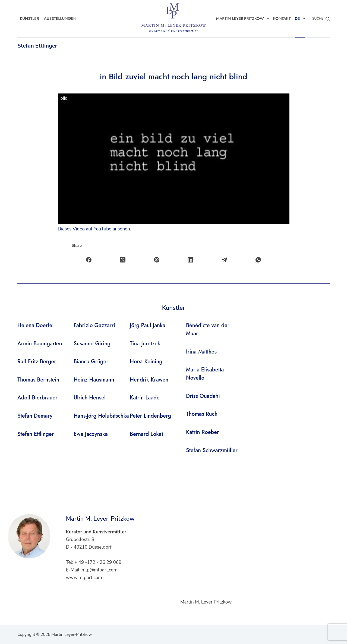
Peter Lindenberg (150, 416)
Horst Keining (146, 362)
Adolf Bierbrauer (37, 398)
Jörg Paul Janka (148, 325)
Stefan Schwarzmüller (212, 450)
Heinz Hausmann (94, 380)
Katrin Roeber (202, 432)
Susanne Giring (92, 344)
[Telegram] (224, 260)
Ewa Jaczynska (91, 434)
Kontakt (282, 18)
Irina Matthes (201, 352)
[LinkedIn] (191, 260)
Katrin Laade (145, 398)
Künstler (29, 18)
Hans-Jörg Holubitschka (101, 416)
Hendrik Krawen (149, 380)
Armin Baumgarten (40, 344)
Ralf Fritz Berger (37, 362)
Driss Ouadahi (203, 396)
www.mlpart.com (84, 578)
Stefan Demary (35, 416)
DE (301, 19)
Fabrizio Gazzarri (94, 325)
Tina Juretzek (145, 344)
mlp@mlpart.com (100, 570)
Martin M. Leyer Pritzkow (206, 602)
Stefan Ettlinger (37, 46)
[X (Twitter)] (123, 260)
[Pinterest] (157, 260)
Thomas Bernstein (38, 380)
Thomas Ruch (202, 414)
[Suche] (321, 19)
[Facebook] (89, 260)
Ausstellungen (60, 18)
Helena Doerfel (36, 325)
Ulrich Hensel (90, 398)
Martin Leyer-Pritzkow (244, 19)
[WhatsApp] (258, 260)
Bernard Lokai (146, 434)
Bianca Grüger (91, 362)
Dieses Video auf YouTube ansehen (94, 229)
